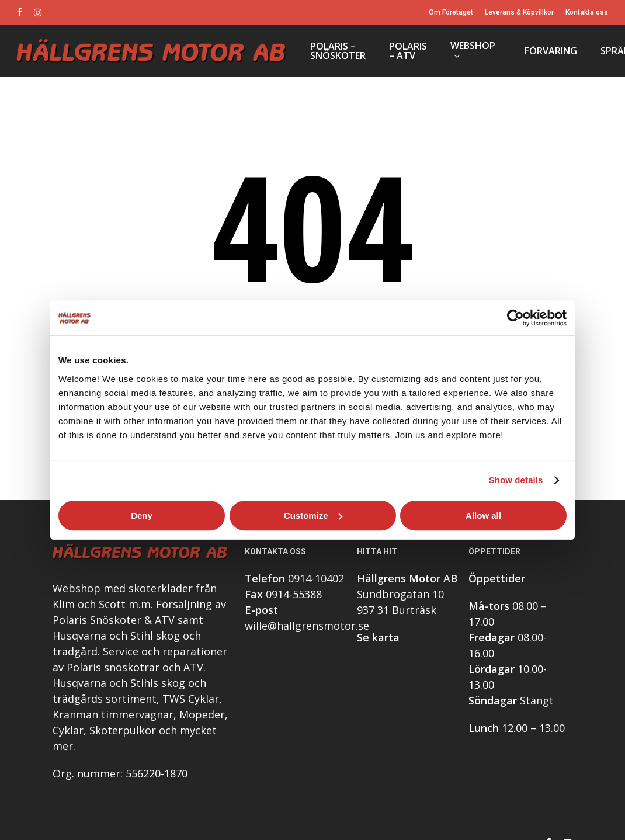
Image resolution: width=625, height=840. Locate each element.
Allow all (483, 516)
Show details (516, 480)
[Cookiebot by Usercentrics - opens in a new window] (515, 318)
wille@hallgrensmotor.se (307, 627)
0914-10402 (316, 579)
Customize (313, 516)
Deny (142, 516)
